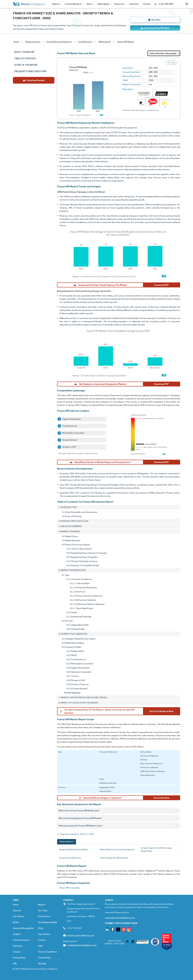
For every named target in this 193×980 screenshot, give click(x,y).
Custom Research (74, 4)
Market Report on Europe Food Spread (117, 849)
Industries (134, 4)
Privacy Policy (19, 958)
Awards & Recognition (23, 928)
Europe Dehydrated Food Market (74, 849)
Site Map (42, 964)
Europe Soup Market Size (70, 858)
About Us (17, 911)
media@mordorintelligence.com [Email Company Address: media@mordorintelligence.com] (82, 945)
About (90, 4)
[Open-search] (187, 4)
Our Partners (44, 916)
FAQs (40, 928)
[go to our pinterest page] (124, 930)
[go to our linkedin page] (107, 930)
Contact (147, 4)
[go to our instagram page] (129, 930)
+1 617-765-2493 (164, 4)
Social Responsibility (47, 922)
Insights (17, 934)
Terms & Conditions (47, 952)
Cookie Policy (44, 958)
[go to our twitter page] (118, 930)
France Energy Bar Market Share (114, 858)
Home (16, 905)
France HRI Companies (70, 888)
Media (16, 922)
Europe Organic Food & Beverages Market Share (156, 849)
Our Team (43, 911)
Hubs (40, 946)
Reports (56, 4)
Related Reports (67, 842)
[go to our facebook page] (113, 930)
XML (15, 964)
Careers (17, 952)
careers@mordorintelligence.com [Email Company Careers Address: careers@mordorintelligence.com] (120, 918)
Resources (120, 4)
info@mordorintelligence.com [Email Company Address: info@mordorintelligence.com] (81, 935)
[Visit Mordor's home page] (29, 4)
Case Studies (44, 934)
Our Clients (18, 916)
